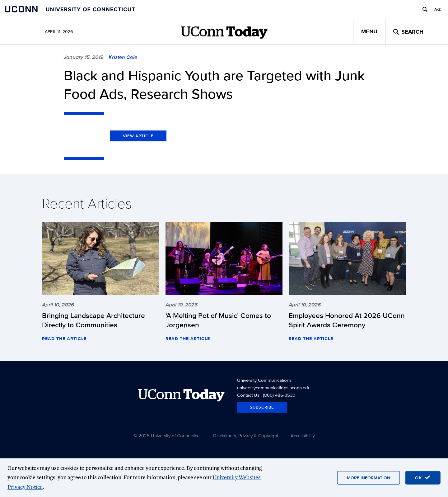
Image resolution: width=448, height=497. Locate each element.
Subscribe (262, 407)
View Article (138, 136)
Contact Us (248, 395)
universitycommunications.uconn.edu (274, 388)
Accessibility (303, 435)
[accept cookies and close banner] (423, 478)
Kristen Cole (123, 57)
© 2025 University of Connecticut (167, 435)
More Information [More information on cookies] (369, 478)
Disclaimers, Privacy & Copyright (246, 435)
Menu (369, 31)
